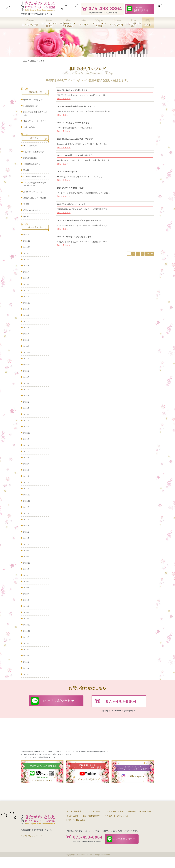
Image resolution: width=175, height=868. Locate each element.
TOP (25, 61)
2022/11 (27, 427)
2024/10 (27, 303)
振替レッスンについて (33, 192)
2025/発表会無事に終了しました (35, 113)
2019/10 (27, 631)
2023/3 (26, 402)
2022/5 (26, 458)
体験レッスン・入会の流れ (140, 822)
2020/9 (26, 569)
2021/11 (27, 495)
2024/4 (26, 334)
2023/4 (26, 396)
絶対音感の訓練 (30, 158)
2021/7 (26, 513)
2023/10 (27, 365)
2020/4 (26, 594)
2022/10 (27, 433)
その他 (26, 216)
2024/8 (26, 309)
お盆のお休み (29, 127)
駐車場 (29, 170)
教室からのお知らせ (32, 210)
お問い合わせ (141, 9)
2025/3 (26, 278)
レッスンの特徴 (93, 822)
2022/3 (26, 470)
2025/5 (26, 266)
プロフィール (123, 827)
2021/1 (26, 544)
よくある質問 (72, 827)
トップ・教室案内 (74, 822)
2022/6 (26, 451)
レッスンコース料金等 (114, 822)
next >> (150, 254)
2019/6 (26, 656)
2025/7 (26, 259)
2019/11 (27, 625)
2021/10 (27, 501)
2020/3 (26, 600)
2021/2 (26, 538)
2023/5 (26, 390)
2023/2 (26, 408)
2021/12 (27, 489)
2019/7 (26, 650)
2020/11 (27, 557)
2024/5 (26, 328)
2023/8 (26, 377)
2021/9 (26, 507)
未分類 (26, 204)
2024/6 (26, 321)
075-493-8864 (88, 848)
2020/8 (26, 575)
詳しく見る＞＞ (64, 99)
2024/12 (27, 290)
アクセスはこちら (29, 846)
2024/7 (26, 315)
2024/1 (26, 346)
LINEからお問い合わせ (76, 831)
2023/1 (26, 414)
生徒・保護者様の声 (91, 827)
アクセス (108, 827)
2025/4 (26, 272)
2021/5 (26, 526)
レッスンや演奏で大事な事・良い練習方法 (36, 184)
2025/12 (27, 241)
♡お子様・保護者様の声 (34, 152)
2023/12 (27, 352)
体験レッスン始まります (34, 100)
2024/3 (26, 340)
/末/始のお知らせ (31, 106)
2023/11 (27, 359)
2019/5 (26, 662)
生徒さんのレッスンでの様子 (36, 198)
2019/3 (26, 674)
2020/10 (27, 563)
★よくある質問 (30, 145)
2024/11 (27, 297)
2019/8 (26, 643)
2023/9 (26, 371)
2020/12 (27, 550)
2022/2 (26, 476)
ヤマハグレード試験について (36, 176)
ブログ (33, 61)
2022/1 (26, 482)
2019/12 (27, 619)
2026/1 (26, 235)
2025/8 (26, 253)
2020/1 (26, 612)
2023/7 (26, 383)
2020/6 (26, 581)
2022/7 (26, 445)
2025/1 (26, 284)
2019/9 (26, 637)
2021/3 (26, 532)
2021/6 (26, 520)
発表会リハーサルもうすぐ (35, 121)
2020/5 (26, 588)
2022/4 (26, 464)
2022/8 (26, 439)
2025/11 (27, 247)
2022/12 (27, 420)
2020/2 (26, 606)
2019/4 (26, 668)
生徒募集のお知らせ (32, 164)
